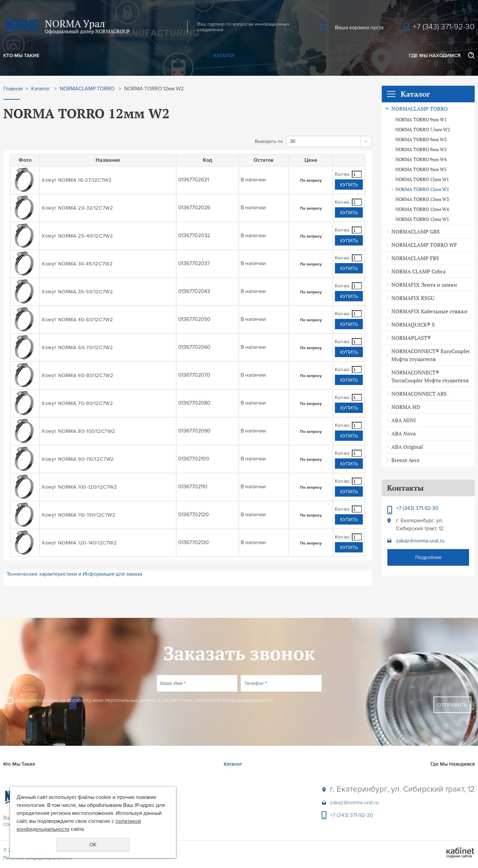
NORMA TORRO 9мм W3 (421, 149)
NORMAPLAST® (411, 338)
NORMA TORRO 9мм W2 (421, 140)
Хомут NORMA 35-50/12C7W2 (77, 292)
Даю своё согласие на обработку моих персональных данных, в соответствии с (144, 700)
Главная (13, 89)
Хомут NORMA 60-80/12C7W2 (77, 375)
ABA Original (407, 447)
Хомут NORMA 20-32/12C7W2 (77, 208)
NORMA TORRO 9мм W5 (421, 169)
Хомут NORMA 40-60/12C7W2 (77, 320)
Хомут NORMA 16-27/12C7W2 (77, 180)
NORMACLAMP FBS (415, 258)
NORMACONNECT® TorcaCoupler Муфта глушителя (430, 376)
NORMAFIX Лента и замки (424, 285)
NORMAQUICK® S (413, 325)
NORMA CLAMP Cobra (418, 271)
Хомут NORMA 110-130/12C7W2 (79, 515)
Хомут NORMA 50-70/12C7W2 (77, 347)
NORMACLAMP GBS (416, 232)
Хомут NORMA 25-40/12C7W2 (77, 236)
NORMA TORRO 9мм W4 (421, 159)
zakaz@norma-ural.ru (420, 541)
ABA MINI (404, 420)
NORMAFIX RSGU (413, 298)
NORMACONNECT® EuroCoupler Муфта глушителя (431, 355)
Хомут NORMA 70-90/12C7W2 (77, 403)
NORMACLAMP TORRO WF (424, 245)
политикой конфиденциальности (234, 700)
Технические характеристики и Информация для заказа (74, 574)
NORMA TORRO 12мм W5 (422, 219)
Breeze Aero (405, 460)
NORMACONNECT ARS (419, 394)
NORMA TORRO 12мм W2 (422, 189)
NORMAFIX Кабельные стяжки (429, 311)
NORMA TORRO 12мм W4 (422, 209)
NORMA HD (406, 407)
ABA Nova (403, 434)
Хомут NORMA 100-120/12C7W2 (79, 487)
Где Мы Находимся (435, 55)
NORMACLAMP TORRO (420, 109)
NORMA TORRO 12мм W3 (422, 199)
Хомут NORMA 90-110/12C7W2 (78, 459)
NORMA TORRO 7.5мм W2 (423, 130)
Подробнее (428, 557)
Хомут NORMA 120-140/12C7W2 (79, 543)
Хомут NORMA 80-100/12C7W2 (78, 431)
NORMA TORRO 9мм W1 (421, 120)
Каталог (224, 55)
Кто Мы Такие (21, 55)
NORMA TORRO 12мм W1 (422, 179)
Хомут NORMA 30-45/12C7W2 (77, 264)
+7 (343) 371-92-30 (444, 27)
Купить (349, 185)
